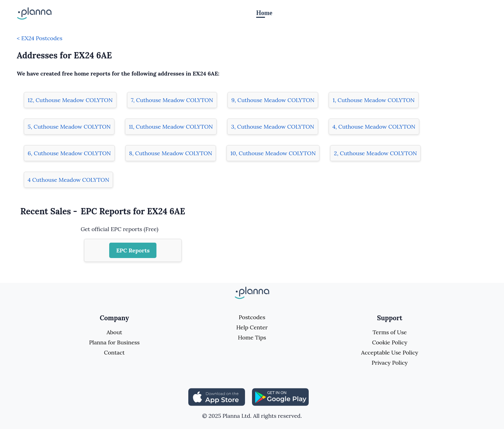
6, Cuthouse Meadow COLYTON (69, 153)
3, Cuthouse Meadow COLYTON (272, 127)
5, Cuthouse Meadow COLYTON (69, 127)
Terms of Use (390, 332)
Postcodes (252, 317)
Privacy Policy (390, 363)
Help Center (252, 327)
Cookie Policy (390, 342)
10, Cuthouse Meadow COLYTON (273, 153)
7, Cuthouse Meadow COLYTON (172, 100)
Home (264, 13)
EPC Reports (133, 250)
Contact (114, 352)
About (114, 332)
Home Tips (252, 337)
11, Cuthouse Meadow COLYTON (171, 127)
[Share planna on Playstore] (280, 396)
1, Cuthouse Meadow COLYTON (373, 100)
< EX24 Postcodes (40, 38)
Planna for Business (114, 342)
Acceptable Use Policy (390, 352)
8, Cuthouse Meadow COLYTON (171, 153)
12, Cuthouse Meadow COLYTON (70, 100)
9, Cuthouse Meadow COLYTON (273, 100)
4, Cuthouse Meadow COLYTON (374, 127)
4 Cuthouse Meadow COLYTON (68, 180)
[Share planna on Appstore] (217, 396)
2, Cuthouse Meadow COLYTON (375, 153)
